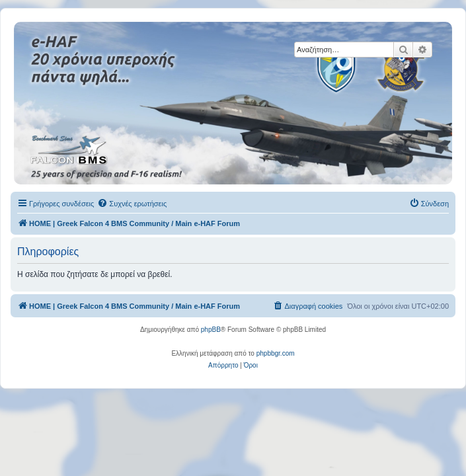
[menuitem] (132, 204)
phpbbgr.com (276, 353)
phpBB (211, 330)
